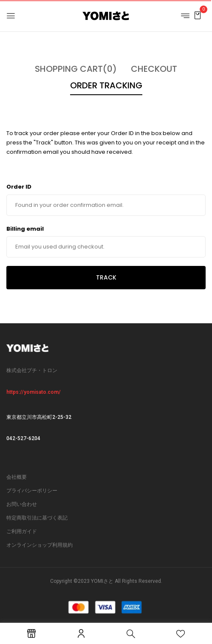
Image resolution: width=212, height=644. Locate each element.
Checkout (154, 69)
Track (106, 277)
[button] (198, 15)
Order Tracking (106, 85)
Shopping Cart (76, 69)
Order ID (19, 187)
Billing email (25, 229)
